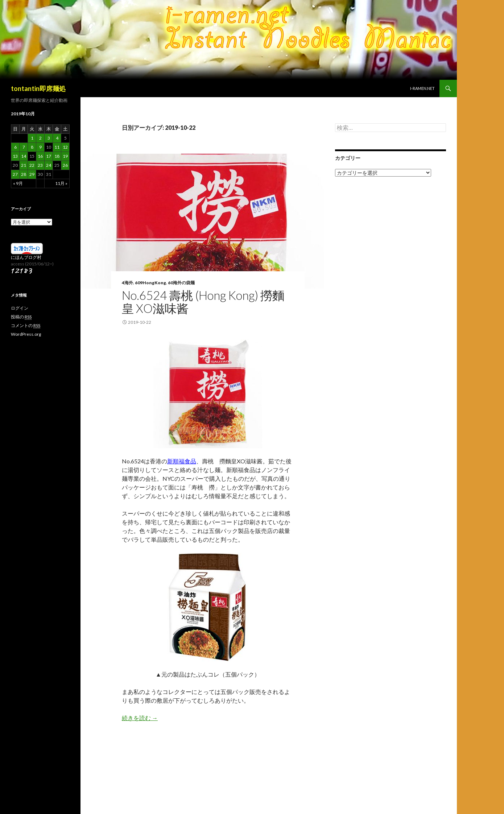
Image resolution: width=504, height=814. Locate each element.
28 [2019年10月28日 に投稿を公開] (24, 174)
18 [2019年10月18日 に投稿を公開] (57, 156)
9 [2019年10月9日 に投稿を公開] (40, 147)
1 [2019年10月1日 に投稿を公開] (32, 138)
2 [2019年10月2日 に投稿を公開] (40, 138)
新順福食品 (182, 461)
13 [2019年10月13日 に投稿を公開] (15, 156)
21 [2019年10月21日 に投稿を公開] (24, 165)
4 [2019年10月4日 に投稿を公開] (57, 138)
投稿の (21, 317)
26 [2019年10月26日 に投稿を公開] (65, 165)
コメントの (26, 326)
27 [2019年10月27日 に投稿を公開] (15, 174)
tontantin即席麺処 (38, 88)
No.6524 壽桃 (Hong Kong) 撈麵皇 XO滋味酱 (203, 302)
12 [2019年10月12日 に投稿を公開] (65, 147)
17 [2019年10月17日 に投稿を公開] (49, 156)
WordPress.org (26, 334)
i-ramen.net (422, 88)
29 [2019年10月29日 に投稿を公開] (32, 174)
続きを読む (140, 718)
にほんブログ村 (26, 257)
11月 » (61, 183)
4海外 (127, 283)
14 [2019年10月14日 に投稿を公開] (24, 156)
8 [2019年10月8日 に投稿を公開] (32, 147)
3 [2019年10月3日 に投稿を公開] (49, 138)
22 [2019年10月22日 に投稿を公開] (32, 165)
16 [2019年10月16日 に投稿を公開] (40, 156)
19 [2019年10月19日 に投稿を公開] (65, 156)
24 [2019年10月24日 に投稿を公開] (49, 165)
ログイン (20, 308)
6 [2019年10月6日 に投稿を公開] (15, 147)
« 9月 (18, 183)
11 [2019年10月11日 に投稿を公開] (57, 147)
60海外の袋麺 (181, 283)
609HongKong (150, 283)
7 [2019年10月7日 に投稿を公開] (24, 147)
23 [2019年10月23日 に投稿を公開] (40, 165)
